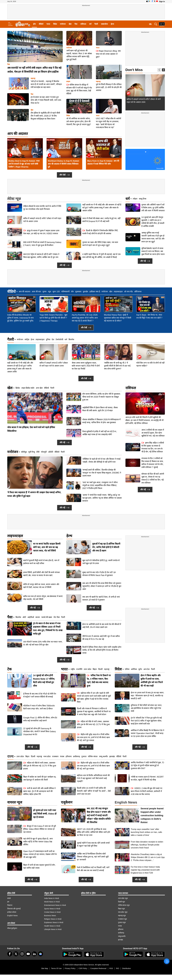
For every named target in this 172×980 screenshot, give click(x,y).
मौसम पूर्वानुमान (12, 928)
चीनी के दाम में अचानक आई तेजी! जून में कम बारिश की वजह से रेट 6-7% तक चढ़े (101, 638)
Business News (50, 916)
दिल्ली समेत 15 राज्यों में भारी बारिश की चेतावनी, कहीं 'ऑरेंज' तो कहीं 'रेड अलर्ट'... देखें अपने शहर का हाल (94, 791)
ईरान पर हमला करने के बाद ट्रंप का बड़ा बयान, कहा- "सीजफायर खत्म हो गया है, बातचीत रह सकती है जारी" (147, 696)
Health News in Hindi (52, 926)
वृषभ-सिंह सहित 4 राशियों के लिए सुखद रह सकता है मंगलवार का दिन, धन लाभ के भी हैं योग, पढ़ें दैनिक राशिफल (153, 425)
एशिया (127, 669)
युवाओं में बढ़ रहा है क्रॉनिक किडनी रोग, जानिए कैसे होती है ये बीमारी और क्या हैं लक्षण (106, 547)
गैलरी (96, 24)
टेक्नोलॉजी (59, 340)
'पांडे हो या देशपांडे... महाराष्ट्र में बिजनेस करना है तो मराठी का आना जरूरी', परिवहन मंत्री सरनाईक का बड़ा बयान (46, 84)
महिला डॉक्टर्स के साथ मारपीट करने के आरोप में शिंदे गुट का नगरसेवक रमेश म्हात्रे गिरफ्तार (42, 208)
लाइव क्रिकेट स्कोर (28, 388)
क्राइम (68, 82)
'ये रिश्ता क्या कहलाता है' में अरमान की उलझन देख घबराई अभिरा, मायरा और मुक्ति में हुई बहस (34, 494)
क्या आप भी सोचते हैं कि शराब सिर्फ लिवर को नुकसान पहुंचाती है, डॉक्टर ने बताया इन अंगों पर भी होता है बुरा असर (102, 586)
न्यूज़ (49, 292)
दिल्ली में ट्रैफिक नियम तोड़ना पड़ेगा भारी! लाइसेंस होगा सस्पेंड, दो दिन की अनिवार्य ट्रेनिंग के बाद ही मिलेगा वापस (102, 650)
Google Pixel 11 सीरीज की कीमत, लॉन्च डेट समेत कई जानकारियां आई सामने (40, 719)
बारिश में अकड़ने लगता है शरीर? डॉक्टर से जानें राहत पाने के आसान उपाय (42, 220)
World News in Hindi (52, 902)
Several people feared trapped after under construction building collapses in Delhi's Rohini (152, 815)
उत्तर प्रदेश (87, 669)
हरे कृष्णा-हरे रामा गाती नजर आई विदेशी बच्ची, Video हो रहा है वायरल (45, 814)
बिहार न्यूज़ (121, 909)
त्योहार (135, 199)
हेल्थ (112, 24)
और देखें (64, 175)
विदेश (55, 24)
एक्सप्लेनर (104, 24)
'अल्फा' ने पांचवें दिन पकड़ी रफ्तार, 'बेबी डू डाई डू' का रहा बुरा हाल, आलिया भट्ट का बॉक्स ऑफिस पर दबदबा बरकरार (102, 498)
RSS (111, 968)
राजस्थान (55, 756)
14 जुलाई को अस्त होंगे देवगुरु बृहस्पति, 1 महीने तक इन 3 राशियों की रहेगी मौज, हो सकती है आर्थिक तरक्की (153, 222)
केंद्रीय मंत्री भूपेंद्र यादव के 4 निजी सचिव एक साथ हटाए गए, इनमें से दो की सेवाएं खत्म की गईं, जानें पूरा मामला (93, 737)
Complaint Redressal (98, 968)
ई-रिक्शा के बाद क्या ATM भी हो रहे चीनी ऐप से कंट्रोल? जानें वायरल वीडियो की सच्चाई (40, 695)
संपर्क (9, 898)
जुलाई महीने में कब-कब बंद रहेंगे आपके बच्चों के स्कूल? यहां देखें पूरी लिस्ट (93, 844)
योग (72, 292)
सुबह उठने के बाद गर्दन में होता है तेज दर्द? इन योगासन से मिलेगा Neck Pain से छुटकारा (99, 574)
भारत (48, 24)
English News (12, 916)
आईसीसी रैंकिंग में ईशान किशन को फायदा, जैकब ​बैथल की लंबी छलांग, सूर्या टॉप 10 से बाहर (100, 409)
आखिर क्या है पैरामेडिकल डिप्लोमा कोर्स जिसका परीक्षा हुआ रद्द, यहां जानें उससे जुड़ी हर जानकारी (93, 857)
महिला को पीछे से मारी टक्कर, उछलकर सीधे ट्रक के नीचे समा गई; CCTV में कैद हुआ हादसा (93, 724)
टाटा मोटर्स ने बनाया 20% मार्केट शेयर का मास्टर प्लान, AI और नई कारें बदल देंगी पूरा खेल (43, 643)
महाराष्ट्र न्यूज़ (122, 916)
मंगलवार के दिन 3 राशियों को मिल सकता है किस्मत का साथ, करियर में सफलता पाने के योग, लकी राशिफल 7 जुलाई (152, 441)
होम (34, 24)
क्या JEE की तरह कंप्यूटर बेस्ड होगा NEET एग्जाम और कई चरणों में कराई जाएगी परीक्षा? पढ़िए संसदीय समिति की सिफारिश (99, 815)
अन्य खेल (39, 388)
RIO (118, 968)
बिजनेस (71, 340)
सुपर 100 (56, 292)
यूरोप (140, 669)
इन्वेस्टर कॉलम (12, 912)
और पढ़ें (64, 265)
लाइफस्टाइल (118, 292)
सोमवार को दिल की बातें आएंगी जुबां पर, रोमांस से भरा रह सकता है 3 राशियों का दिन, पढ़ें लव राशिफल (153, 456)
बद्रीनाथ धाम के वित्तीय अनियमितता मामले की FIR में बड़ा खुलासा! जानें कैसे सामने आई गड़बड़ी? (93, 778)
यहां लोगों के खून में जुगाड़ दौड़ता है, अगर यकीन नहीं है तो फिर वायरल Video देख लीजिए (38, 842)
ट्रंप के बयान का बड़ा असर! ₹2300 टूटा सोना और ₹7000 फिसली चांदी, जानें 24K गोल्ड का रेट (46, 100)
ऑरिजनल (138, 292)
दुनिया (48, 340)
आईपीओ (31, 617)
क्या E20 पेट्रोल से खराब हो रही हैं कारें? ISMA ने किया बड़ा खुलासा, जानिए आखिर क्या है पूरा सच (41, 256)
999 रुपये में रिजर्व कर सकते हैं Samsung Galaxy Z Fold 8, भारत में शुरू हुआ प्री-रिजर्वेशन (42, 244)
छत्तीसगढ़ (77, 756)
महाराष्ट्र (33, 78)
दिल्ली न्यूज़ (122, 902)
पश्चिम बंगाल (93, 756)
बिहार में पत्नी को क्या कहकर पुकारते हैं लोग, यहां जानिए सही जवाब (39, 866)
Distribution (126, 968)
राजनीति (79, 669)
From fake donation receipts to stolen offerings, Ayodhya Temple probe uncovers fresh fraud (147, 845)
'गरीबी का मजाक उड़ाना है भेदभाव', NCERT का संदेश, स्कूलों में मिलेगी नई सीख (147, 778)
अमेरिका (134, 669)
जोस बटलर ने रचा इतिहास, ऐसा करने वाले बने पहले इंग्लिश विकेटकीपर (31, 429)
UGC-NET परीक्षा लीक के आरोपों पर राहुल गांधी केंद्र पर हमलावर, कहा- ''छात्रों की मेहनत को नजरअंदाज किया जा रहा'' (108, 123)
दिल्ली (100, 669)
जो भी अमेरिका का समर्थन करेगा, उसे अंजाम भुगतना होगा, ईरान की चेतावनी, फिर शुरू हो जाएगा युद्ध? (79, 121)
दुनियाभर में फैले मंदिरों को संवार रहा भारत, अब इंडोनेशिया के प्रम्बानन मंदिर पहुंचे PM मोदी (146, 708)
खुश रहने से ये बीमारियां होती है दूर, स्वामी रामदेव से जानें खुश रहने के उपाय (101, 562)
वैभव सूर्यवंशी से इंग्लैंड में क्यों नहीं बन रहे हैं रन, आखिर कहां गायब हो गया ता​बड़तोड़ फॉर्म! (100, 433)
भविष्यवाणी (65, 292)
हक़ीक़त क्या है (95, 292)
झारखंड (112, 756)
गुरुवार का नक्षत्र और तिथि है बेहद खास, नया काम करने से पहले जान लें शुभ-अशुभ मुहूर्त (100, 244)
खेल (70, 24)
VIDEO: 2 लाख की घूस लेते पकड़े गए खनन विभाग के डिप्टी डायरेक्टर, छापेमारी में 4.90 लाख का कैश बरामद (147, 791)
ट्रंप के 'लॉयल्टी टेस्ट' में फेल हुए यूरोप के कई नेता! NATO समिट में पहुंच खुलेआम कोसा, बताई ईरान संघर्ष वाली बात (146, 721)
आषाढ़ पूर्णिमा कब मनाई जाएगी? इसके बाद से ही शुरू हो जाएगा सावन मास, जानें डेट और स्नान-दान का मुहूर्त (153, 237)
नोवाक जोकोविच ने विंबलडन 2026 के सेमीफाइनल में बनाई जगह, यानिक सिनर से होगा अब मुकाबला (102, 421)
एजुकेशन (67, 802)
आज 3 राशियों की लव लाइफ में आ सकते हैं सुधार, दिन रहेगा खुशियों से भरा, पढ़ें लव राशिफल (153, 411)
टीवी (38, 452)
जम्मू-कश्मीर (103, 756)
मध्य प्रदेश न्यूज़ (123, 912)
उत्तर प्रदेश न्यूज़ (123, 898)
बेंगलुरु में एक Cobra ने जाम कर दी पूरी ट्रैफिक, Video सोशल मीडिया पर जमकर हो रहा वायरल (40, 829)
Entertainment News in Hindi (55, 905)
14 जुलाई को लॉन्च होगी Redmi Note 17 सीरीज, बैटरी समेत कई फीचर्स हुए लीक (44, 681)
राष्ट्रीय (73, 669)
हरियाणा (69, 756)
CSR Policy (83, 968)
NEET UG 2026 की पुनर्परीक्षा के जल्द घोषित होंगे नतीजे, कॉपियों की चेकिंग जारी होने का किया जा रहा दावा (94, 832)
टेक (9, 669)
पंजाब (62, 756)
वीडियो (41, 24)
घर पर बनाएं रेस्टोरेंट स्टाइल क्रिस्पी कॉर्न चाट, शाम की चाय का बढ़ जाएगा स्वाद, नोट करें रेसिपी (47, 547)
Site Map (45, 968)
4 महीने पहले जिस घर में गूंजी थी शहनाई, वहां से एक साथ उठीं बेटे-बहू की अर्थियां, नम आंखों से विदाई (101, 256)
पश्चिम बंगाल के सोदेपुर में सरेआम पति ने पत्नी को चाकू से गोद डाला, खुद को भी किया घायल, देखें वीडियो (79, 89)
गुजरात (84, 756)
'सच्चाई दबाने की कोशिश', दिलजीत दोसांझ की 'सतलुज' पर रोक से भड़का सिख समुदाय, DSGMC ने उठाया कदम (102, 473)
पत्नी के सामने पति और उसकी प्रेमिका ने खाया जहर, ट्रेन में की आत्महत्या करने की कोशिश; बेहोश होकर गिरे (39, 791)
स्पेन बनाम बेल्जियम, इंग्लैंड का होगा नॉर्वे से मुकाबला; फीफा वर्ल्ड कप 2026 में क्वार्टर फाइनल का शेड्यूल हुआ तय (101, 397)
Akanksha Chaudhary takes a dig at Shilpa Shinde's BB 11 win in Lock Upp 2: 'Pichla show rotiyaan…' (148, 857)
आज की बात (36, 292)
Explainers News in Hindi (54, 922)
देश (53, 340)
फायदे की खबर (47, 617)
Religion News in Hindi (53, 919)
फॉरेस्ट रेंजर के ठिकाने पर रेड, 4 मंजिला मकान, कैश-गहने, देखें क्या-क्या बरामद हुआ (99, 681)
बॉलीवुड (24, 452)
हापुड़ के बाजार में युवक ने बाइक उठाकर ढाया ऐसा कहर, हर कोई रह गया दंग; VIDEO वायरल (41, 232)
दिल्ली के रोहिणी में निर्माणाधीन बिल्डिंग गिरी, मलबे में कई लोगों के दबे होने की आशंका (100, 232)
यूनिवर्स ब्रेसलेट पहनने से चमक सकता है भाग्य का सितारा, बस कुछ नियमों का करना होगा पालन (153, 251)
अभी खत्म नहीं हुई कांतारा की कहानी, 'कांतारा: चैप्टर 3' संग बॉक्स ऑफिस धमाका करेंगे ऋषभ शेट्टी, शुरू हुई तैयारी (79, 55)
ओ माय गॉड (128, 292)
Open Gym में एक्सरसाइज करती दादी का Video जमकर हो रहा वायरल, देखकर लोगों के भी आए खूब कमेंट (40, 854)
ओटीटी (51, 452)
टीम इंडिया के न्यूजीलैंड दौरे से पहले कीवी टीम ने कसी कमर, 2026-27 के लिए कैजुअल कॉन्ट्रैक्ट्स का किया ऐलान (45, 116)
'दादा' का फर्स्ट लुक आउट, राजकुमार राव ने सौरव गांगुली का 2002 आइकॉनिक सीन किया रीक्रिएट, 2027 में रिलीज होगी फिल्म (100, 485)
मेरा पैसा (57, 617)
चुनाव (44, 292)
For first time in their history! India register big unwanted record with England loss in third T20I (145, 870)
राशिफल (83, 24)
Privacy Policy (70, 968)
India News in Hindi (52, 898)
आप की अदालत (18, 134)
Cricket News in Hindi (52, 912)
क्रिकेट (18, 388)
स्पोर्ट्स (27, 340)
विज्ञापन (10, 905)
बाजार (38, 617)
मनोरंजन (63, 24)
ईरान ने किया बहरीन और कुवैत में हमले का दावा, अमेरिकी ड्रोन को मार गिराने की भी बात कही (152, 681)
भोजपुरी (44, 452)
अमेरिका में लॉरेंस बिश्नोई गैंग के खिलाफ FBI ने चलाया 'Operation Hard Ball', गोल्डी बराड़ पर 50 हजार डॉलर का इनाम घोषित (147, 733)
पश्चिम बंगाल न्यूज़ (124, 905)
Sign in (162, 1)
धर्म (90, 24)
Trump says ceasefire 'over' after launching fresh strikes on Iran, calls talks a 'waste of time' (146, 832)
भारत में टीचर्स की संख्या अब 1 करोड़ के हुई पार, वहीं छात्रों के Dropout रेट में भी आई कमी (101, 220)
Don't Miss (134, 70)
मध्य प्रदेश (47, 756)
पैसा (76, 24)
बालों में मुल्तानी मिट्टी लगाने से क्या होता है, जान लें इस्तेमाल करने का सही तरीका (41, 562)
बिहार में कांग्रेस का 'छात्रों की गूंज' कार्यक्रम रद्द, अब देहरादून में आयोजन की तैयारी (40, 778)
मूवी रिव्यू (32, 452)
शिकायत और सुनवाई (14, 909)
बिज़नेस (18, 617)
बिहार (95, 669)
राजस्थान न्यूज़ (123, 919)
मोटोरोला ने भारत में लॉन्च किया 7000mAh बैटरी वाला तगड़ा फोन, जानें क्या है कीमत (39, 707)
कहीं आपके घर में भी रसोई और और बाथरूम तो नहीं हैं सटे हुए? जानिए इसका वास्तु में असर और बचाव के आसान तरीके (102, 208)
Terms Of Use (56, 968)
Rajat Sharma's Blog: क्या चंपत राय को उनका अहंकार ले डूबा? (108, 54)
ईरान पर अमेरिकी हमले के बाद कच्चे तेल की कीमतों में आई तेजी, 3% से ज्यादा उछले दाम (102, 626)
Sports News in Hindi (52, 909)
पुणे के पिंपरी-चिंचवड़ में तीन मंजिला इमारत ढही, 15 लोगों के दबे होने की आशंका (109, 87)
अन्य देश (147, 669)
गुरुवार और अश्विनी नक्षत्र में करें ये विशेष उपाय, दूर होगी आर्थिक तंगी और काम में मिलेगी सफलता (153, 208)
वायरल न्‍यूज (15, 802)
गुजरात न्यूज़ (122, 922)
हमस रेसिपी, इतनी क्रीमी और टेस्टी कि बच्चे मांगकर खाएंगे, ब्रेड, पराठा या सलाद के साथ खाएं (42, 574)
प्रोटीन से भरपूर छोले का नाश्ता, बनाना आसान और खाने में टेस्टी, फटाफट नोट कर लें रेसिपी (41, 586)
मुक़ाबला (78, 292)
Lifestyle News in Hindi (53, 929)
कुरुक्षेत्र (85, 292)
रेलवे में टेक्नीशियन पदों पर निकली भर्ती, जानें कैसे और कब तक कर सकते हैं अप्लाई (93, 869)
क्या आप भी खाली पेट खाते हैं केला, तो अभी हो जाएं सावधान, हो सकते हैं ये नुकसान (101, 598)
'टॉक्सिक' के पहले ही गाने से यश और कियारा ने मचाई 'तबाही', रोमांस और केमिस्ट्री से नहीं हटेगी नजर (101, 460)
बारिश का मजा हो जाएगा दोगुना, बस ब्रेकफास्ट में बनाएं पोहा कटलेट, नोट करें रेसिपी (43, 598)
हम (8, 902)
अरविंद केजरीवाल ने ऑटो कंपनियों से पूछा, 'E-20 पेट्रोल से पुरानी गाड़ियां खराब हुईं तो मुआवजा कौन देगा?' (148, 765)
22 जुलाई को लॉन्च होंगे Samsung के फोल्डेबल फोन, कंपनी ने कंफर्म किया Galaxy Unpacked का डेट (40, 731)
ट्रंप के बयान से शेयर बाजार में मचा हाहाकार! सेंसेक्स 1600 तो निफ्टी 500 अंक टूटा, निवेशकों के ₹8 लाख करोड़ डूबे (48, 629)
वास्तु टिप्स (143, 199)
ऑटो (24, 617)
